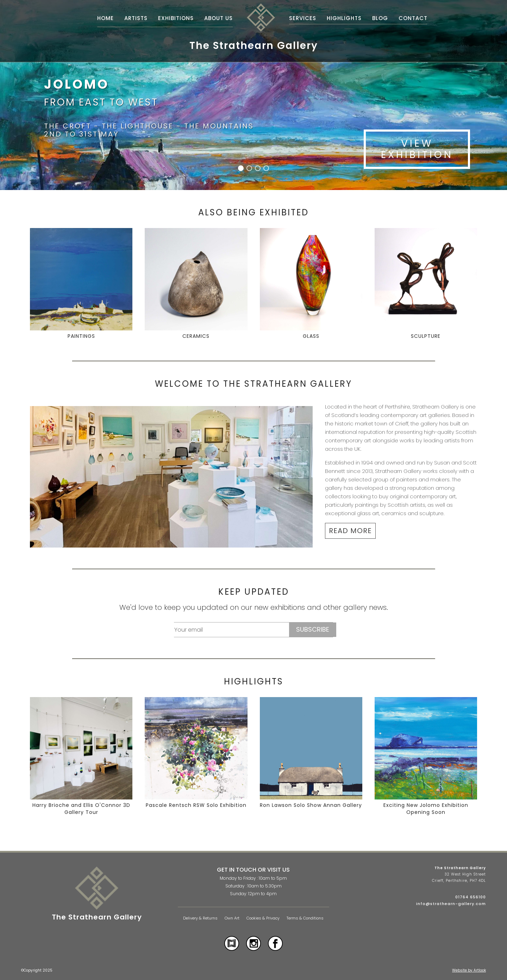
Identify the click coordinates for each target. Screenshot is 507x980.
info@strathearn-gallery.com (451, 904)
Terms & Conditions (305, 918)
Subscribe (313, 629)
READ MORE (350, 531)
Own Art (232, 918)
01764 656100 (471, 897)
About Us (218, 18)
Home (105, 18)
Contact (413, 18)
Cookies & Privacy (263, 918)
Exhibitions (176, 18)
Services (303, 18)
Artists (136, 18)
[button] (241, 168)
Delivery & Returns (200, 918)
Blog (380, 18)
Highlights (344, 18)
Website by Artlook (469, 970)
